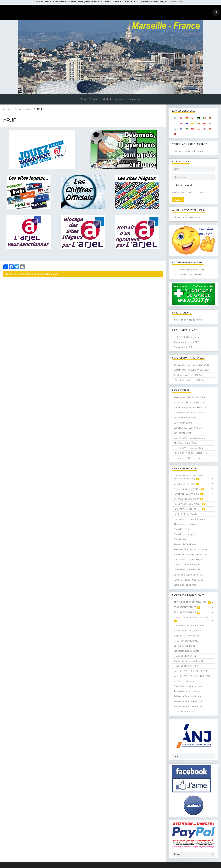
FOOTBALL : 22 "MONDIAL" (189, 494)
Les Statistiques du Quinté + (187, 651)
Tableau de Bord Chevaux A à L (189, 701)
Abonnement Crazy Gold (186, 443)
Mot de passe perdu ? (195, 193)
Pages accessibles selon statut (189, 151)
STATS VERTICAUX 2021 (186, 656)
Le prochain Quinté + (184, 423)
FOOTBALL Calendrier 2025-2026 (190, 555)
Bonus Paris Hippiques (184, 534)
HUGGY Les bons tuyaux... (186, 641)
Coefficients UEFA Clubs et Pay (188, 575)
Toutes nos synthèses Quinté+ (188, 661)
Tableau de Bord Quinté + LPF (188, 707)
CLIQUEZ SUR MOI (176, 2)
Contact (107, 99)
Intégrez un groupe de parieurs (189, 320)
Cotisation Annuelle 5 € (185, 418)
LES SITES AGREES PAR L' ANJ (189, 428)
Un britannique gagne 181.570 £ (189, 270)
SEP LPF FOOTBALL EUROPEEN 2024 (192, 370)
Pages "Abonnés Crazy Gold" (190, 504)
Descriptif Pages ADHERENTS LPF (190, 408)
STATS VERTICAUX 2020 (186, 666)
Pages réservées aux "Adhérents (190, 519)
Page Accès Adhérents (185, 544)
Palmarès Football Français (187, 565)
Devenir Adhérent (182, 433)
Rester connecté (182, 185)
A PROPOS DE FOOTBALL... (189, 489)
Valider (178, 200)
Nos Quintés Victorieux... (185, 681)
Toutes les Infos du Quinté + (187, 631)
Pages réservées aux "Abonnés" (189, 626)
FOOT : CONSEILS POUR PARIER (189, 580)
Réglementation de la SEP (186, 342)
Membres (120, 99)
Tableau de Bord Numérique (187, 696)
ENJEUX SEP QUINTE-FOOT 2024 (190, 380)
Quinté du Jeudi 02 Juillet (186, 514)
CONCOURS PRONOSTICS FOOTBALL (192, 453)
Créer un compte (179, 193)
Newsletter (135, 99)
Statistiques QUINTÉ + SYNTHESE (190, 397)
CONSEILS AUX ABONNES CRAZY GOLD (193, 619)
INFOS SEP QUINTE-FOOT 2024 (189, 375)
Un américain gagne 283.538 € (188, 275)
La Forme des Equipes (184, 646)
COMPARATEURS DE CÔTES (190, 509)
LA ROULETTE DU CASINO (188, 499)
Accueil (7, 109)
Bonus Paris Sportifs (184, 529)
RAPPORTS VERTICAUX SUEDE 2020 (191, 671)
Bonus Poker (180, 539)
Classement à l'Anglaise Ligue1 (189, 560)
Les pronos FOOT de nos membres (190, 458)
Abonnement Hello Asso (185, 524)
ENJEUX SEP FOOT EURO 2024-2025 (191, 365)
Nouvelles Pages (24, 109)
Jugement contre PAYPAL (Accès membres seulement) (190, 477)
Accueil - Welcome (90, 99)
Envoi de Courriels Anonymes (188, 686)
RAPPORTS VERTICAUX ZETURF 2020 (192, 676)
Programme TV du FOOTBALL (188, 570)
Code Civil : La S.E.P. (183, 347)
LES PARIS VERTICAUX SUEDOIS (189, 438)
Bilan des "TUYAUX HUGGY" (187, 636)
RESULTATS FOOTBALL (187, 613)
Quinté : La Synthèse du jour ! (188, 217)
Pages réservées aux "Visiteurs (189, 413)
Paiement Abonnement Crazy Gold (191, 549)
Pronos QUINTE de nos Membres (189, 403)
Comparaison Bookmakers (187, 585)
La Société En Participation (187, 337)
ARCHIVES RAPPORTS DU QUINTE (192, 602)
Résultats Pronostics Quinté (187, 691)
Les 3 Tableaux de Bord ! (185, 712)
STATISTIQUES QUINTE (187, 607)
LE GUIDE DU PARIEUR (186, 484)
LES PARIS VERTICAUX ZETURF (189, 448)
